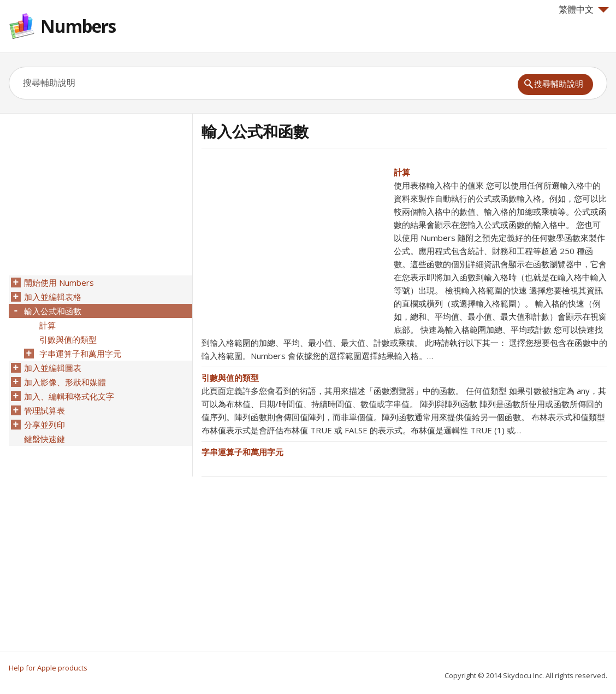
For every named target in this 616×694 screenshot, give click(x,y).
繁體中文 (584, 9)
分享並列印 (45, 425)
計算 (402, 172)
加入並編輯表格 (53, 297)
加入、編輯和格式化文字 (69, 396)
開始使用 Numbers (59, 283)
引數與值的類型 (230, 378)
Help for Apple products (48, 668)
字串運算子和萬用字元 (242, 452)
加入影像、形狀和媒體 (65, 382)
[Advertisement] (293, 242)
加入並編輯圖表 (53, 368)
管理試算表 (45, 410)
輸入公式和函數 (53, 311)
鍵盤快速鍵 (45, 439)
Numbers (78, 26)
